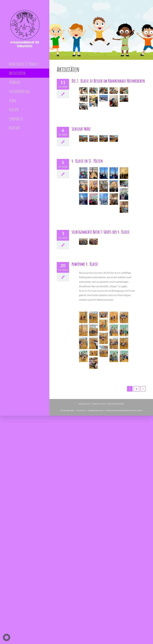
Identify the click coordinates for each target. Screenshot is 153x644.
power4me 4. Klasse (85, 264)
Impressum (84, 404)
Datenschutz (99, 404)
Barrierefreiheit (116, 404)
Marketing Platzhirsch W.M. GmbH (129, 410)
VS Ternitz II (81, 410)
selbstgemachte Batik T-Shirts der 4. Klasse (101, 232)
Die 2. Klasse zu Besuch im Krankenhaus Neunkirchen (108, 81)
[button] (7, 637)
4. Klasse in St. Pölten (87, 161)
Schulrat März (81, 129)
